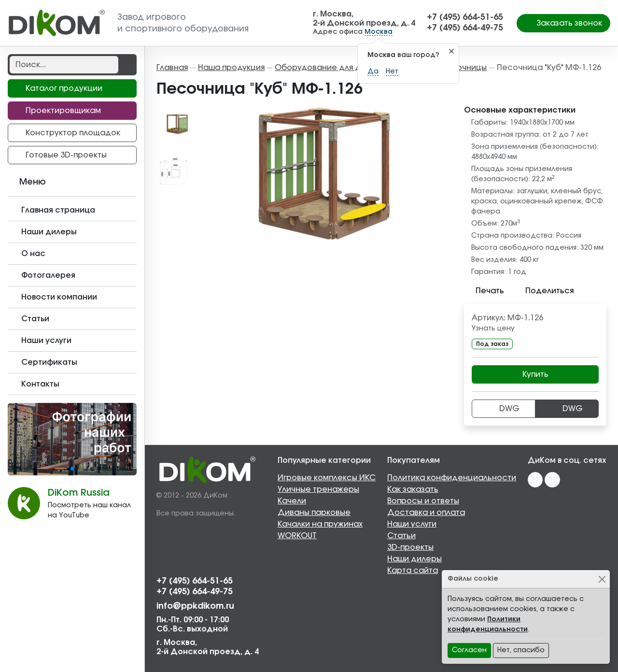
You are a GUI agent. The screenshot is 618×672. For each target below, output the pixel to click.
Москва (379, 32)
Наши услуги (412, 524)
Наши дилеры (414, 559)
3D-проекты (410, 547)
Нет (392, 71)
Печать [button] (484, 291)
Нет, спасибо (521, 650)
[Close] (602, 579)
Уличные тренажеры (318, 489)
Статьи (401, 536)
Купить (535, 374)
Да (373, 71)
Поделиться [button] (544, 291)
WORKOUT (297, 536)
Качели (292, 501)
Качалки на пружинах (320, 524)
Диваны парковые (314, 513)
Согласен (469, 650)
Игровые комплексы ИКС (327, 478)
